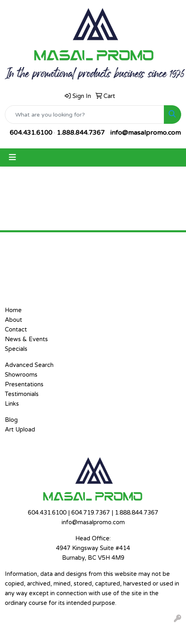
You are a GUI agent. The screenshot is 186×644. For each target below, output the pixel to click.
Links (12, 404)
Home (13, 310)
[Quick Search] (85, 115)
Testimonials (22, 394)
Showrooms (21, 375)
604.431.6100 (31, 133)
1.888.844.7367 (81, 133)
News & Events (26, 339)
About (13, 320)
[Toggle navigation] (12, 157)
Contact (16, 330)
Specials (16, 349)
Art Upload (20, 430)
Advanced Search (29, 365)
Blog (11, 420)
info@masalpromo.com (146, 133)
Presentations (24, 385)
